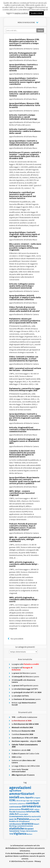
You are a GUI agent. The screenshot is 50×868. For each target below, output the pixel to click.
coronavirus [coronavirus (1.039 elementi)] (31, 806)
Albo (23, 775)
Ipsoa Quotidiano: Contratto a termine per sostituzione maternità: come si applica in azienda (23, 68)
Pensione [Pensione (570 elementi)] (23, 819)
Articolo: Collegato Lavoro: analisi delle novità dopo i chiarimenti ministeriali (22, 286)
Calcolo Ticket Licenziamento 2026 (25, 746)
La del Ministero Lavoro (24, 673)
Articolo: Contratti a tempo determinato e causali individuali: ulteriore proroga (23, 117)
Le (25, 724)
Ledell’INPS (25, 689)
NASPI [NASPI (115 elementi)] (12, 819)
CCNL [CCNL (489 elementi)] (12, 800)
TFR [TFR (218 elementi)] (11, 834)
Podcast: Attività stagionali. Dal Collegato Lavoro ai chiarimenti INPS (24, 441)
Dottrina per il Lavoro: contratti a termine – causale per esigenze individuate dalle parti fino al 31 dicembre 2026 (25, 155)
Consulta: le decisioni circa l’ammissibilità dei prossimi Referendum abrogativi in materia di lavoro (22, 454)
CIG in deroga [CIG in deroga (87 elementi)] (21, 801)
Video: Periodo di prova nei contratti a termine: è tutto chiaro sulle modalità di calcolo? (24, 309)
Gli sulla (23, 681)
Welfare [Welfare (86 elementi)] (29, 834)
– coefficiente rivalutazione (24, 717)
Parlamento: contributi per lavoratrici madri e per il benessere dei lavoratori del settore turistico (23, 195)
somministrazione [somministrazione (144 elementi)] (25, 826)
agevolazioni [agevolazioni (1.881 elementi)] (20, 787)
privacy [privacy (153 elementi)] (33, 819)
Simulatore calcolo (21, 750)
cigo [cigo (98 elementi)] (28, 801)
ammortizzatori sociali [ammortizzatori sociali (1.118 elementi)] (22, 795)
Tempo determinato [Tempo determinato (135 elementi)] (29, 831)
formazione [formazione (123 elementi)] (21, 812)
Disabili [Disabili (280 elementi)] (25, 809)
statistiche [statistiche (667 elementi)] (17, 828)
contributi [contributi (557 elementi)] (32, 803)
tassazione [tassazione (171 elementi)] (14, 831)
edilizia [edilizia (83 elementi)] (37, 810)
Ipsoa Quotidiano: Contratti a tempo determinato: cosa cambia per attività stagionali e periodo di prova (25, 417)
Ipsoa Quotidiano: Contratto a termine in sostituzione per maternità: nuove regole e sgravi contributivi (25, 81)
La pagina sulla (25, 664)
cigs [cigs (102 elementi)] (31, 801)
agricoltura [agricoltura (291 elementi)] (15, 791)
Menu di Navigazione (26, 22)
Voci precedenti (17, 639)
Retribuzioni (23, 731)
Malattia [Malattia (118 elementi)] (28, 817)
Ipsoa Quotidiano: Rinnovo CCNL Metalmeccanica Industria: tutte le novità (25, 105)
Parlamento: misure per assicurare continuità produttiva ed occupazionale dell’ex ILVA (25, 321)
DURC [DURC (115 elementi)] (32, 809)
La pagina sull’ (22, 669)
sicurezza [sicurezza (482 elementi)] (27, 824)
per (25, 738)
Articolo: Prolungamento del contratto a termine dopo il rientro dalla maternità (23, 55)
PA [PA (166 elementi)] (15, 819)
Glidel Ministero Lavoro (25, 677)
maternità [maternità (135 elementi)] (36, 817)
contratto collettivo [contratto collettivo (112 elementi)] (17, 804)
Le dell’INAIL (20, 696)
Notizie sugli (24, 704)
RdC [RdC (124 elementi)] (38, 819)
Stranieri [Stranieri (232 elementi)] (29, 829)
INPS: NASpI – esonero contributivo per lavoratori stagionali (22, 493)
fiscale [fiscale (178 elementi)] (12, 812)
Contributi (22, 734)
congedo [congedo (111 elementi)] (37, 801)
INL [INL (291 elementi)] (38, 811)
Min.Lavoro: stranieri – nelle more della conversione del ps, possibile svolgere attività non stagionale (25, 247)
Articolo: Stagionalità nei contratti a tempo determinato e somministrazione (25, 429)
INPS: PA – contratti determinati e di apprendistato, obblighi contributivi (25, 539)
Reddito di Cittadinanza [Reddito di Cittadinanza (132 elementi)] (19, 821)
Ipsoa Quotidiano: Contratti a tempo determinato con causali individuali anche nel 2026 (24, 143)
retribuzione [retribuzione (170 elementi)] (15, 824)
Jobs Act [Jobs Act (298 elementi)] (14, 814)
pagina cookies (21, 13)
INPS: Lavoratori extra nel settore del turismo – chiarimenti (25, 369)
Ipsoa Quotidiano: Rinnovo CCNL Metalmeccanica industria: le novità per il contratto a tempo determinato (24, 42)
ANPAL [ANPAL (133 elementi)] (22, 798)
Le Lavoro (26, 699)
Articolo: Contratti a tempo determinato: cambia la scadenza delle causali (25, 131)
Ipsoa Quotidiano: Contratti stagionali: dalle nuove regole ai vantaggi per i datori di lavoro (24, 234)
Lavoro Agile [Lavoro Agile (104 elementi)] (24, 814)
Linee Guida (20, 770)
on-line (17, 757)
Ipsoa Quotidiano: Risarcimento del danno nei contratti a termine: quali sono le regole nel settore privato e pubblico (25, 480)
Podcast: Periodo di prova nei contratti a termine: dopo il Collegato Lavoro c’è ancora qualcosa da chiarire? (23, 527)
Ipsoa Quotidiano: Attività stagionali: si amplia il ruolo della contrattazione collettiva (25, 297)
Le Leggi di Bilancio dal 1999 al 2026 (26, 766)
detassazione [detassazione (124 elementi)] (15, 809)
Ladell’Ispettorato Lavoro (25, 685)
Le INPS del (26, 692)
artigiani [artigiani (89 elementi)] (37, 798)
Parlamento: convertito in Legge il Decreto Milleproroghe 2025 (25, 389)
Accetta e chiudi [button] (37, 13)
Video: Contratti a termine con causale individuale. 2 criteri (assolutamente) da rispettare (24, 359)
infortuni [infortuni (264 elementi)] (31, 812)
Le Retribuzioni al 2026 (22, 721)
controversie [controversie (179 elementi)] (15, 807)
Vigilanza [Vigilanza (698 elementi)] (20, 834)
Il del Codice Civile (25, 754)
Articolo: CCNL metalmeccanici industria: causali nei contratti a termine (24, 94)
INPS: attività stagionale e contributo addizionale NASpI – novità (24, 564)
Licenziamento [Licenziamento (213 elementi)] (16, 816)
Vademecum (23, 761)
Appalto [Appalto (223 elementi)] (29, 798)
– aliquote (26, 741)
